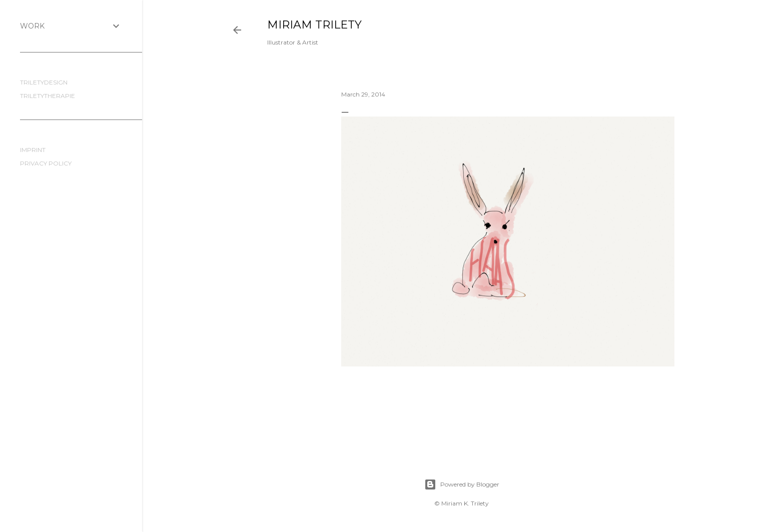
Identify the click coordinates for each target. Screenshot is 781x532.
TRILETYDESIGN (44, 82)
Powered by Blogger (462, 484)
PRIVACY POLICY (46, 163)
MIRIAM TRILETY (314, 25)
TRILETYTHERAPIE (48, 96)
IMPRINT (33, 150)
